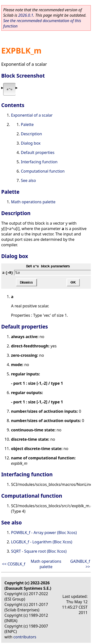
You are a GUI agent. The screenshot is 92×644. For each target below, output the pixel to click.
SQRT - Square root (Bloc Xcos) (39, 551)
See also (28, 180)
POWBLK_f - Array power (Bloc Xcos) (44, 533)
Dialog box (31, 143)
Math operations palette (33, 202)
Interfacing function (39, 162)
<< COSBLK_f (14, 564)
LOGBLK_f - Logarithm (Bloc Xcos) (42, 542)
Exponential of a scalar (32, 115)
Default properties (38, 152)
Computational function (43, 171)
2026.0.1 (26, 15)
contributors (25, 637)
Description (31, 134)
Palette (27, 124)
